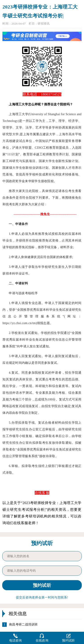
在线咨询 (42, 638)
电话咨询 (16, 638)
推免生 (77, 198)
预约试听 (68, 638)
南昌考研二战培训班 (23, 625)
